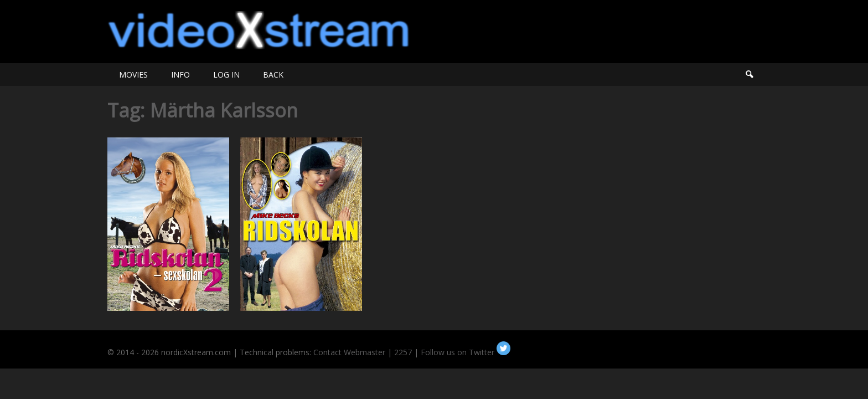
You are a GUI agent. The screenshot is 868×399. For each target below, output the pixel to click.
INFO (180, 75)
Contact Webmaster (349, 352)
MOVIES (133, 75)
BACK (273, 75)
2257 (403, 352)
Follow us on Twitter (466, 352)
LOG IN (226, 75)
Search (749, 75)
